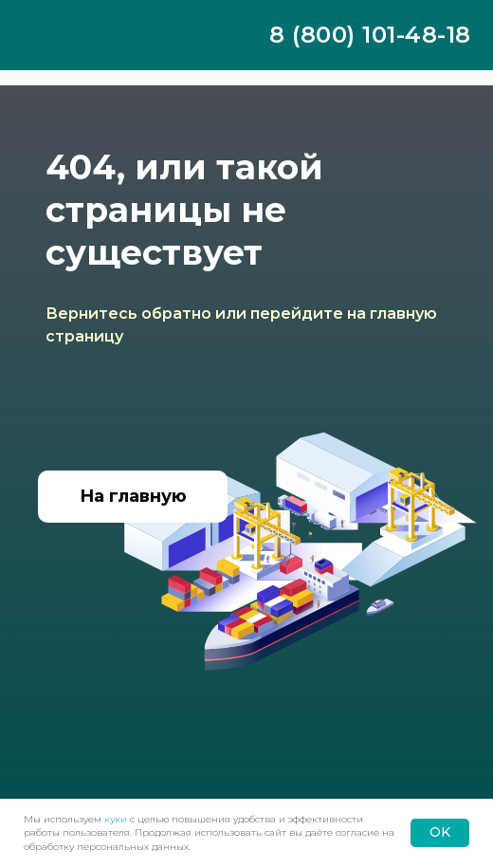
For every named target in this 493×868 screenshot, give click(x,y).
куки (116, 819)
